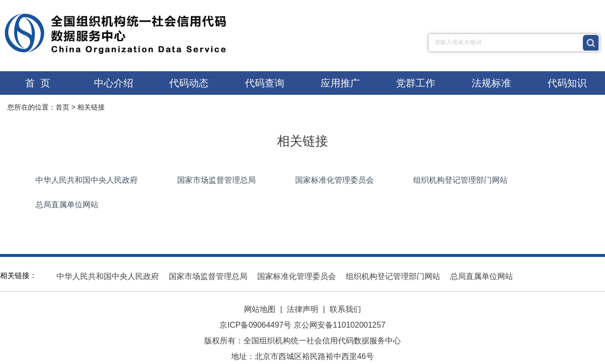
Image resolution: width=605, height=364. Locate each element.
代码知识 (567, 83)
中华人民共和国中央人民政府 (87, 180)
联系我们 (345, 309)
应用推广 (340, 83)
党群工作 (416, 83)
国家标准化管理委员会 (334, 180)
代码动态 (189, 83)
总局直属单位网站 (67, 205)
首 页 (38, 83)
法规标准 (491, 83)
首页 (62, 107)
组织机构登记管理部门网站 (460, 180)
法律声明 (302, 309)
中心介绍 (114, 83)
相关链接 (91, 107)
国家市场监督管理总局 (216, 180)
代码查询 (265, 83)
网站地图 (260, 309)
